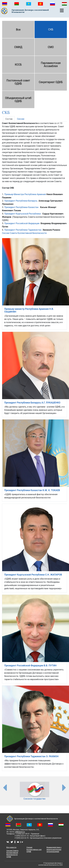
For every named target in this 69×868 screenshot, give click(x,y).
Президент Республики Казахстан (21, 207)
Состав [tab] (9, 119)
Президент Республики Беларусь (21, 201)
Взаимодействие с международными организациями (54, 849)
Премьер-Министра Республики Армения (25, 194)
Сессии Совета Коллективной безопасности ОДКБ (12, 854)
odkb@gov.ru (20, 832)
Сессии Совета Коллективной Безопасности (24, 233)
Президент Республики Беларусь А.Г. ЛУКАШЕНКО (32, 403)
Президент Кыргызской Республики (22, 214)
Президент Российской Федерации (22, 223)
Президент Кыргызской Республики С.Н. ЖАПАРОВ (33, 575)
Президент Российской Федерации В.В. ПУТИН (30, 666)
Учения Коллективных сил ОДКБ (34, 849)
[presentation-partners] (5, 787)
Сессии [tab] (21, 119)
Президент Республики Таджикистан (23, 230)
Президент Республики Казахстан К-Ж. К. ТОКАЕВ (32, 490)
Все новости (11, 847)
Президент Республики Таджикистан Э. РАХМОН (31, 756)
